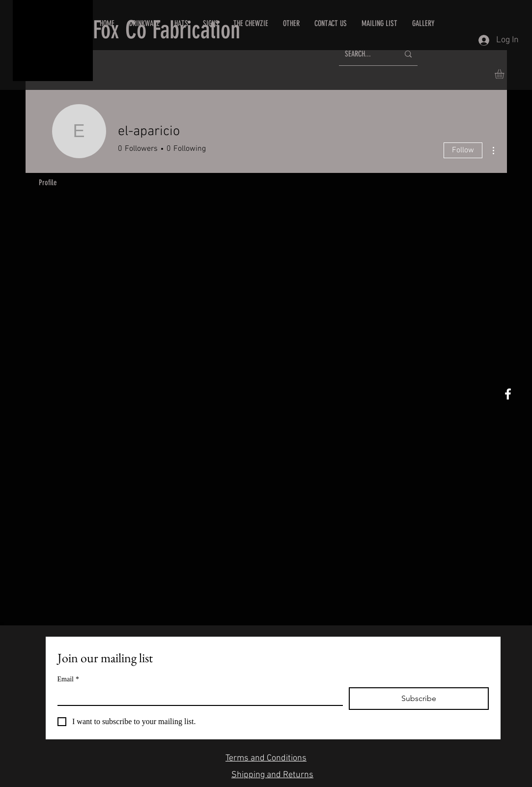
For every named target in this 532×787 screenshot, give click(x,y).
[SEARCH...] (364, 54)
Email (68, 679)
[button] (331, 24)
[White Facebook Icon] (508, 394)
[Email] (197, 696)
